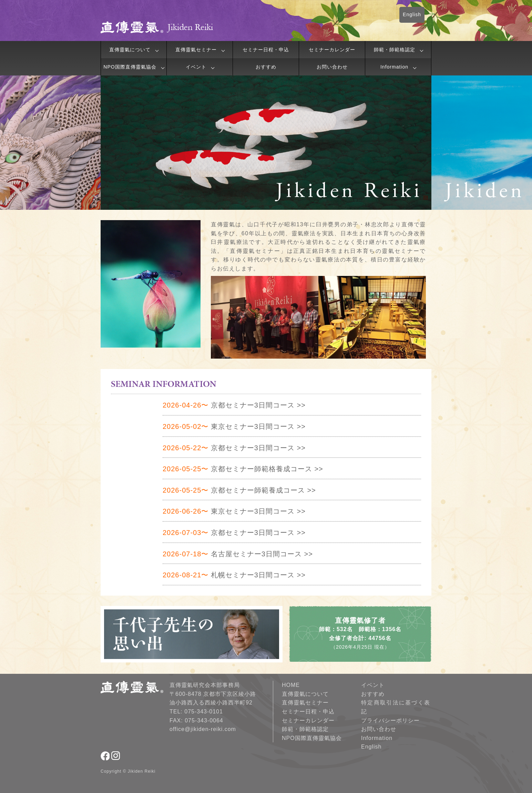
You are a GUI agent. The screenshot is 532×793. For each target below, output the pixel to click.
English (412, 14)
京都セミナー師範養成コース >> (239, 490)
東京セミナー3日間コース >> (234, 426)
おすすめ (266, 67)
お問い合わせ (332, 67)
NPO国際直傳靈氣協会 (130, 67)
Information (394, 67)
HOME (291, 685)
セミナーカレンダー (332, 50)
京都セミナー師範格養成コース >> (243, 469)
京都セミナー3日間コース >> (234, 405)
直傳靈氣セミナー (196, 50)
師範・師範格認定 (395, 50)
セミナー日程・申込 (266, 50)
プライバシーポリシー (390, 720)
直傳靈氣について (130, 50)
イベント (196, 67)
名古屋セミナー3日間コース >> (238, 554)
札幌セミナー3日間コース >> (234, 575)
